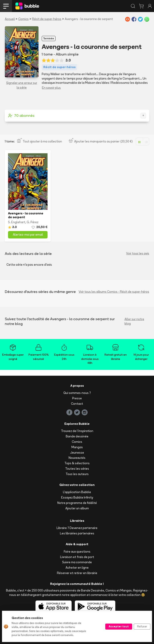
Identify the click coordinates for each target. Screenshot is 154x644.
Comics (23, 19)
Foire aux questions (77, 552)
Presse (77, 398)
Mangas (77, 447)
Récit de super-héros (47, 19)
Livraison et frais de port (77, 557)
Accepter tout (119, 626)
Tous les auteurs (77, 474)
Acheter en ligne (77, 568)
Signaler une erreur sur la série (22, 85)
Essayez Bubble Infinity (77, 497)
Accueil (10, 19)
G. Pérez (33, 222)
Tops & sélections (77, 463)
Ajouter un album (77, 508)
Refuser (142, 626)
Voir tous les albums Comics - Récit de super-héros (114, 292)
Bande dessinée (77, 436)
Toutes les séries (77, 469)
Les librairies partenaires (77, 533)
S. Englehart (17, 222)
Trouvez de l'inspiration (77, 431)
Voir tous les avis (138, 253)
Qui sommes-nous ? (77, 393)
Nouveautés (77, 458)
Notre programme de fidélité (77, 503)
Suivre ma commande (77, 562)
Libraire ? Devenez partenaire (77, 528)
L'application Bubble (77, 492)
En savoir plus (51, 88)
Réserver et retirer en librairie (77, 573)
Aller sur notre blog (134, 321)
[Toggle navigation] (6, 6)
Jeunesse (77, 453)
